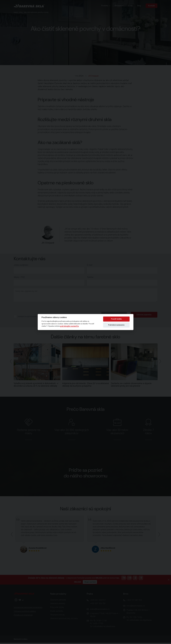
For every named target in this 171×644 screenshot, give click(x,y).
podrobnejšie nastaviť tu (69, 326)
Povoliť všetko (116, 319)
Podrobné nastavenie (116, 325)
